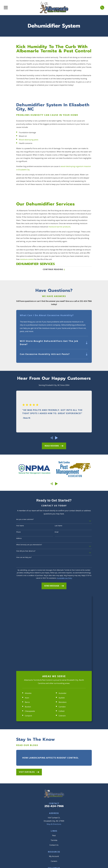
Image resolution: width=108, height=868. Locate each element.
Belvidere (63, 627)
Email (56, 533)
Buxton (28, 632)
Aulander (63, 618)
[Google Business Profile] (52, 797)
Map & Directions (54, 749)
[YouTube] (61, 797)
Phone (18, 533)
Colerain (62, 641)
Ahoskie (28, 618)
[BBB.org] (57, 797)
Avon (27, 623)
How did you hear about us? (26, 552)
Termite (54, 765)
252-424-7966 (54, 731)
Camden (62, 632)
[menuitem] (19, 820)
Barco (27, 627)
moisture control (27, 259)
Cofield (62, 636)
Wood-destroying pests (29, 140)
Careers (54, 786)
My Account (54, 781)
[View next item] (56, 439)
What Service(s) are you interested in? (29, 545)
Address (19, 539)
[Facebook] (47, 797)
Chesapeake (30, 636)
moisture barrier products (59, 227)
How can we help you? (24, 558)
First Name (20, 526)
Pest (54, 760)
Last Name (58, 526)
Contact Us (54, 770)
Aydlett (62, 623)
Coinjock (28, 641)
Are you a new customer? (25, 520)
